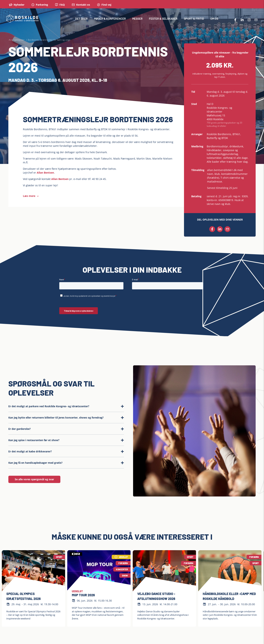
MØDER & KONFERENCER (110, 21)
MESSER (137, 21)
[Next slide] (257, 587)
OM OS (214, 21)
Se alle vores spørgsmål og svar (34, 479)
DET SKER (81, 21)
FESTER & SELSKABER (163, 21)
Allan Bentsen (45, 173)
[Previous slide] (7, 587)
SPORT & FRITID (194, 21)
